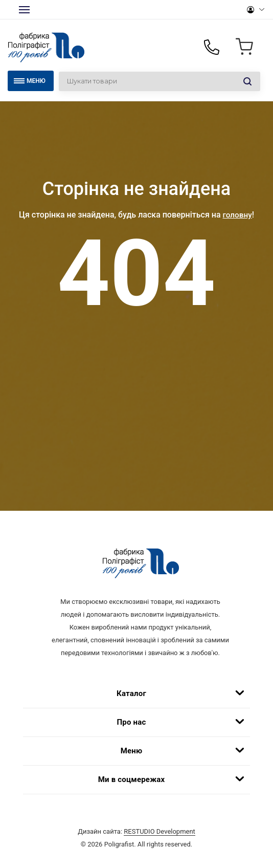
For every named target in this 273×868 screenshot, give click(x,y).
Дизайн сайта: (136, 839)
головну (237, 215)
